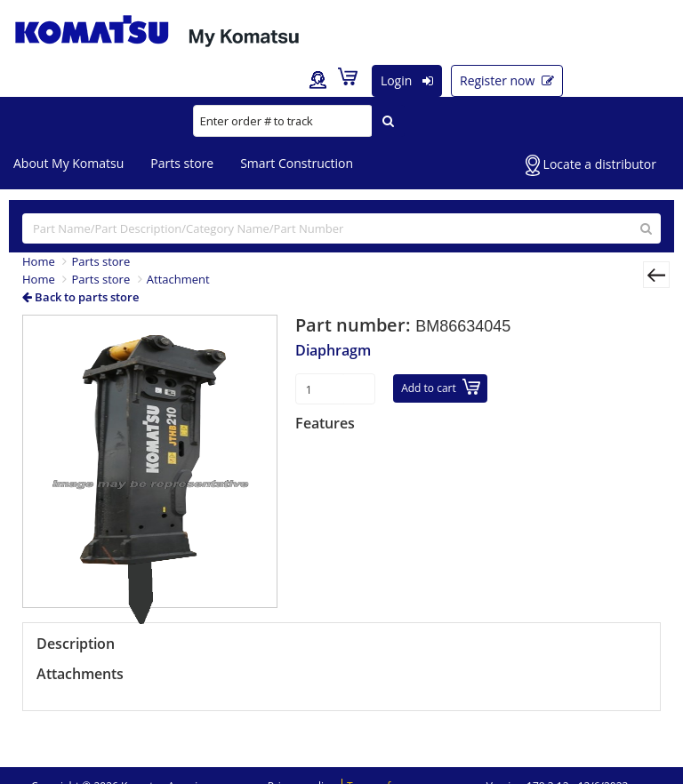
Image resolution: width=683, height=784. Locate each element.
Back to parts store (80, 297)
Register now (507, 80)
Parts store (182, 163)
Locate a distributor (591, 165)
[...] (341, 228)
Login (407, 80)
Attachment (178, 279)
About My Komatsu (68, 163)
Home (39, 261)
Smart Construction (297, 163)
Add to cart (441, 387)
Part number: (355, 325)
